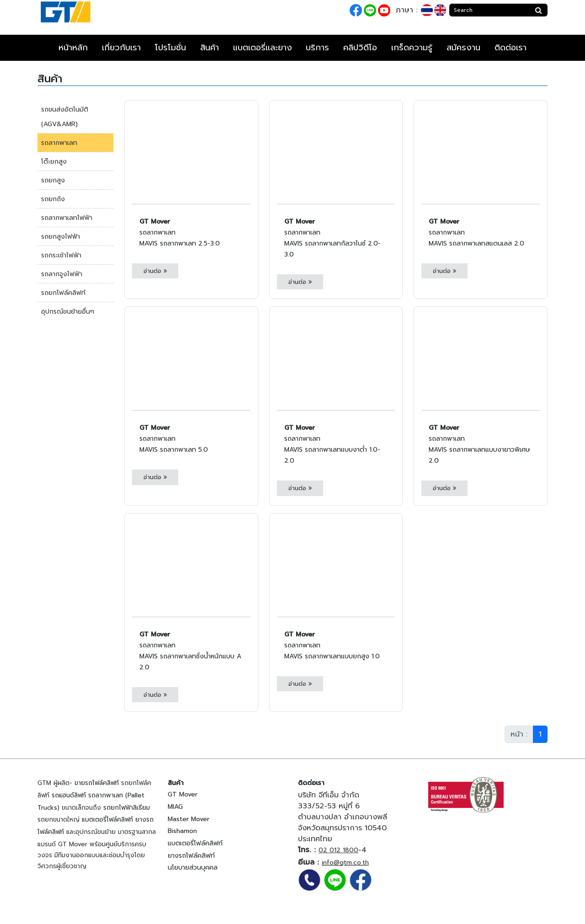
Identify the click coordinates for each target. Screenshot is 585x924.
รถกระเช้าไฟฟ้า (61, 255)
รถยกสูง (53, 180)
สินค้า (210, 48)
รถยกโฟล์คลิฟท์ (63, 293)
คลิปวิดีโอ (360, 48)
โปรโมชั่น (170, 48)
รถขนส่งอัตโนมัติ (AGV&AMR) (65, 117)
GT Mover (183, 794)
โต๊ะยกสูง (54, 162)
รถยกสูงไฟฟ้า (61, 237)
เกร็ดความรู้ (412, 48)
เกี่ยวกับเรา (121, 48)
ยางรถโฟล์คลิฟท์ (191, 856)
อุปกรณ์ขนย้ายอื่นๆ (68, 312)
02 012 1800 (338, 850)
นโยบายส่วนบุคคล (193, 868)
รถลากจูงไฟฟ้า (62, 274)
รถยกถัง (53, 199)
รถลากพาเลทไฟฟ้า (67, 218)
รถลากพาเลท (59, 143)
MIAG (175, 807)
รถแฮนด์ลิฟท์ (69, 795)
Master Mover (189, 819)
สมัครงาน (463, 48)
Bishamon (182, 831)
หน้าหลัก (73, 48)
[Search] (490, 10)
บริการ (317, 48)
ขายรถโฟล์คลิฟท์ (97, 783)
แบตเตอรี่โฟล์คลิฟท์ (107, 820)
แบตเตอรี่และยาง (263, 48)
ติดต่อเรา (511, 48)
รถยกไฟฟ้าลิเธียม (127, 808)
